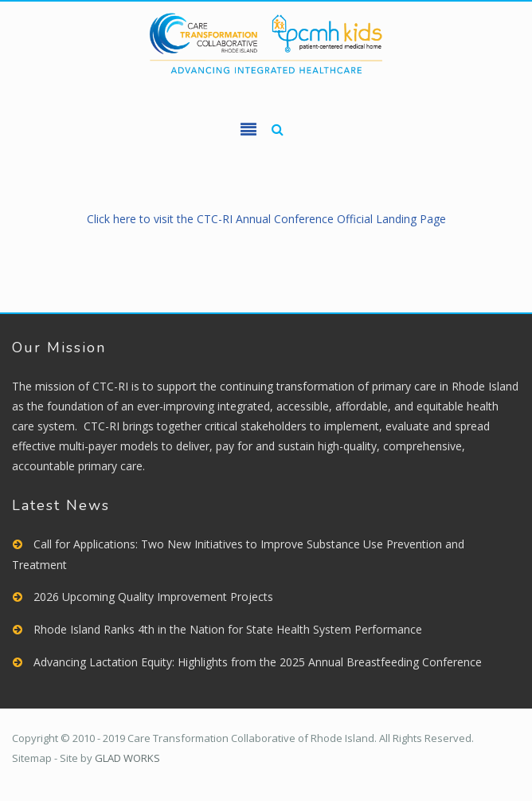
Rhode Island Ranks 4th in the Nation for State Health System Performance (228, 629)
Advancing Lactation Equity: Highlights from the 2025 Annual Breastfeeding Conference (258, 662)
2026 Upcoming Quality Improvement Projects (153, 597)
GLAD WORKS (127, 758)
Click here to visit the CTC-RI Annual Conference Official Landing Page (266, 219)
